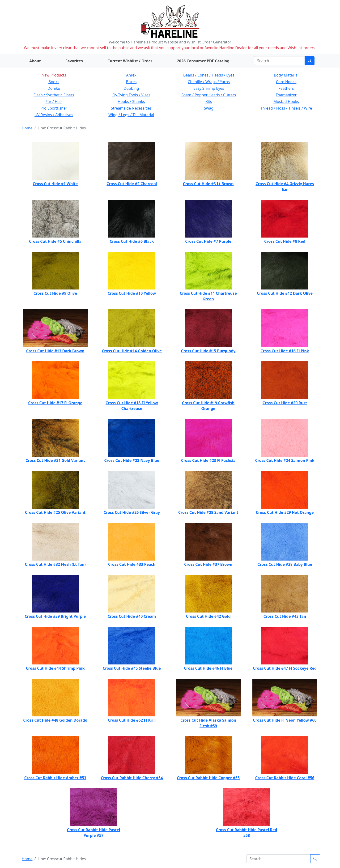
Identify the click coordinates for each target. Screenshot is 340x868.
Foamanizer (286, 95)
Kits (209, 102)
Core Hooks (286, 82)
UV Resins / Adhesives (54, 115)
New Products (54, 75)
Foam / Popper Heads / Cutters (209, 95)
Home (27, 128)
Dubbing (131, 88)
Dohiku (54, 88)
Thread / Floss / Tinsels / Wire (286, 108)
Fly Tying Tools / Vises (131, 95)
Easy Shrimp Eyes (209, 88)
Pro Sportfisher (54, 108)
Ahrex (131, 75)
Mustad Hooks (286, 102)
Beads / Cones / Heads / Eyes (209, 75)
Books (54, 82)
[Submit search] (310, 61)
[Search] (279, 61)
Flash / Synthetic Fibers (54, 95)
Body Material (286, 75)
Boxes (131, 82)
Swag (209, 108)
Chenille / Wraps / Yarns (209, 82)
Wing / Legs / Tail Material (131, 115)
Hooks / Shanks (131, 102)
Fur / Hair (54, 102)
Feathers (286, 88)
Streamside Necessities (131, 108)
